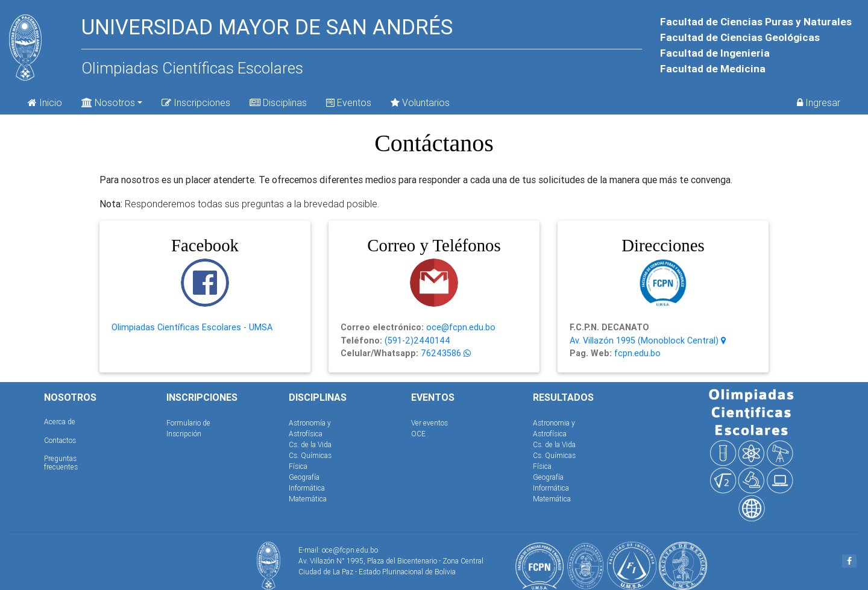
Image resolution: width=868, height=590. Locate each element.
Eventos (349, 102)
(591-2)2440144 (416, 341)
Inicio (45, 102)
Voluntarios (420, 102)
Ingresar (819, 102)
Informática (307, 488)
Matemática (308, 499)
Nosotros (108, 102)
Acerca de (60, 422)
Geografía (304, 477)
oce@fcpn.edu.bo (460, 327)
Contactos (60, 440)
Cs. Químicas (310, 455)
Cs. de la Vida (310, 444)
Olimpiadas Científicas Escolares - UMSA (192, 327)
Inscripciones (196, 102)
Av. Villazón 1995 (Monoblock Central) (648, 341)
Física (298, 466)
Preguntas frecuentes (61, 463)
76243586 (440, 353)
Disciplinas (278, 102)
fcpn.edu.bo (636, 353)
